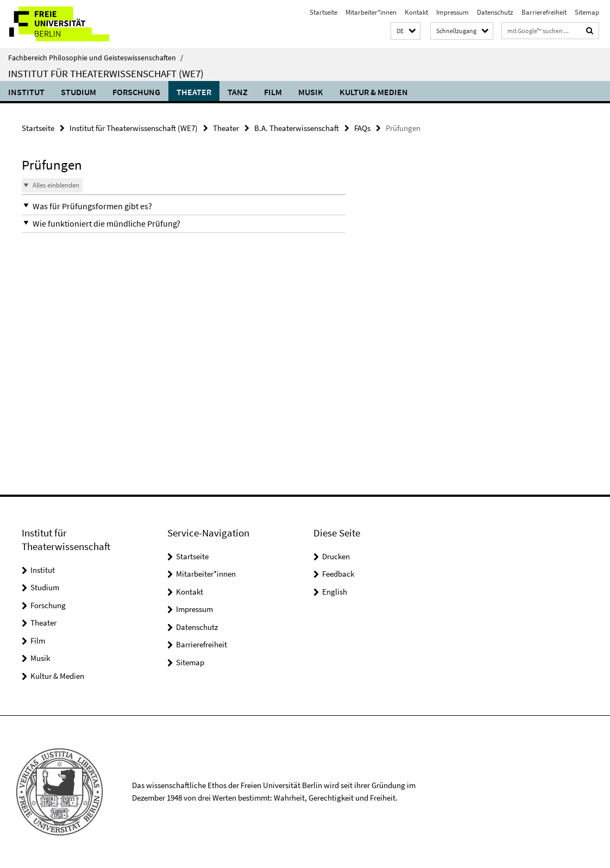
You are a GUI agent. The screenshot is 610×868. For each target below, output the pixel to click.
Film (273, 92)
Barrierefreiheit (544, 12)
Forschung (136, 92)
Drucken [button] (336, 556)
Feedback (338, 574)
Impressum (452, 12)
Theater (194, 92)
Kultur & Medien (374, 92)
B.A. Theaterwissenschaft (297, 128)
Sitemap (587, 12)
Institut (26, 92)
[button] (405, 31)
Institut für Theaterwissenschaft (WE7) (106, 73)
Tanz (238, 92)
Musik (311, 92)
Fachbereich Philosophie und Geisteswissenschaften (96, 58)
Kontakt (416, 12)
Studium (78, 92)
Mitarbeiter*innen (371, 12)
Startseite (323, 12)
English (335, 592)
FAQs (362, 128)
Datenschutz (495, 12)
